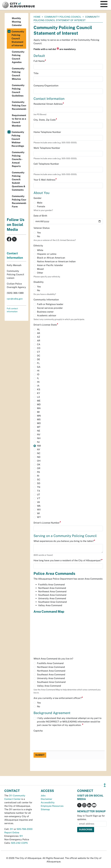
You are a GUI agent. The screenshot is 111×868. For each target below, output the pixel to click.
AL (38, 329)
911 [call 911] (21, 836)
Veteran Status (42, 228)
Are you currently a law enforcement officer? (58, 698)
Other (40, 273)
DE (39, 359)
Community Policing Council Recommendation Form (19, 201)
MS (39, 419)
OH (39, 461)
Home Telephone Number (47, 132)
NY (39, 450)
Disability (39, 282)
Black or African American (51, 258)
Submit (40, 755)
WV (39, 510)
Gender (38, 198)
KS (39, 389)
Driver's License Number (47, 523)
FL (38, 363)
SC (39, 480)
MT (39, 427)
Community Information (46, 300)
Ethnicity (38, 246)
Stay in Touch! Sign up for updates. (91, 818)
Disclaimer (46, 799)
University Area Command (51, 678)
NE (39, 431)
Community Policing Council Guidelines (18, 90)
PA (38, 472)
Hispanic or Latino (47, 254)
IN (38, 382)
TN (39, 487)
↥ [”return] (105, 785)
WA (39, 506)
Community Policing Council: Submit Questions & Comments (19, 181)
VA (38, 502)
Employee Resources (52, 806)
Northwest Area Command (51, 671)
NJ (38, 442)
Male (40, 203)
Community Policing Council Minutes (18, 74)
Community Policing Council (63, 17)
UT (39, 495)
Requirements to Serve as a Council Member (19, 121)
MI (38, 412)
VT (39, 498)
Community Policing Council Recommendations (19, 106)
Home (37, 17)
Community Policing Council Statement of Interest (18, 38)
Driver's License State (46, 325)
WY (39, 517)
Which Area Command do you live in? (53, 659)
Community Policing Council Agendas (18, 57)
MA (39, 408)
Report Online (12, 833)
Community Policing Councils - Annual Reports (18, 159)
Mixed (40, 269)
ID (38, 374)
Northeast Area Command (51, 667)
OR (39, 468)
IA (38, 386)
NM (39, 446)
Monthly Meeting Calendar (17, 22)
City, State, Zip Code (45, 120)
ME (39, 401)
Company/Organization (46, 86)
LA (38, 397)
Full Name (40, 61)
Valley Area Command (49, 686)
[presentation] (55, 739)
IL (38, 378)
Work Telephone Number (47, 148)
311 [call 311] (12, 829)
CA (39, 344)
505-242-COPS (19, 843)
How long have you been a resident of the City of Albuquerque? (68, 560)
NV (39, 435)
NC (39, 453)
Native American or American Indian (56, 261)
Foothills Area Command (50, 663)
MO (39, 423)
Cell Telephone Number (46, 164)
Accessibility (48, 803)
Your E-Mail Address (45, 180)
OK (39, 465)
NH (39, 438)
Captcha (38, 731)
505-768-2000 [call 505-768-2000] (25, 829)
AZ (39, 337)
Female (41, 206)
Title (36, 73)
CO (39, 348)
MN (39, 416)
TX (39, 491)
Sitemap (45, 809)
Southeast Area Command (51, 675)
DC (39, 356)
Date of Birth (40, 216)
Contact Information (15, 255)
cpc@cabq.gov (15, 299)
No (39, 236)
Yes (39, 233)
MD (39, 404)
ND (39, 457)
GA (39, 367)
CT (39, 352)
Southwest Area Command (51, 682)
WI (38, 513)
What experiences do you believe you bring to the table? (64, 541)
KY (39, 393)
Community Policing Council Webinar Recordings (18, 139)
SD (39, 483)
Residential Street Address (49, 104)
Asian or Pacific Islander (50, 265)
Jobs (43, 796)
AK (39, 333)
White (40, 250)
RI (38, 476)
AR (39, 341)
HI (38, 371)
